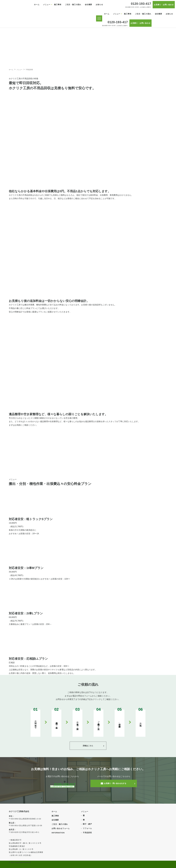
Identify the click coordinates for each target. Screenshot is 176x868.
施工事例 (58, 5)
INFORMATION (58, 833)
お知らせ (99, 5)
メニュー (47, 5)
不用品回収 (87, 833)
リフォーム (87, 828)
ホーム (37, 5)
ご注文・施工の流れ (73, 5)
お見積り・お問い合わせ (164, 5)
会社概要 (88, 5)
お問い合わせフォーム (61, 828)
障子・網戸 (87, 824)
